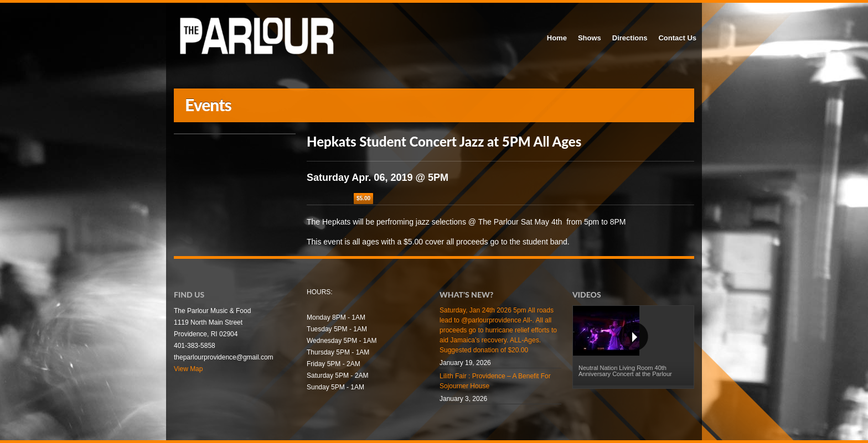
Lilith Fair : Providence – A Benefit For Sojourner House (495, 381)
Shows (590, 38)
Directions (630, 38)
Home (557, 38)
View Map (188, 369)
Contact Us (677, 38)
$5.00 (363, 198)
